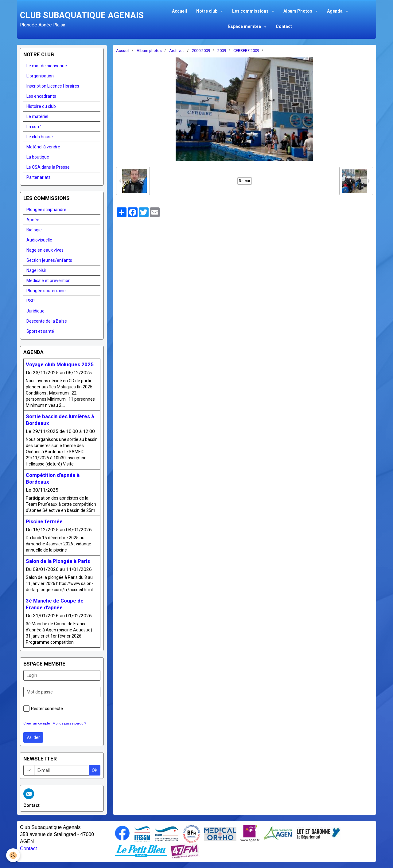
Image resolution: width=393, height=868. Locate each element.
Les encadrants (41, 96)
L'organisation (40, 76)
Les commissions (251, 11)
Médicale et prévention (49, 281)
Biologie (34, 230)
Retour (245, 181)
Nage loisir (36, 270)
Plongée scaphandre (46, 210)
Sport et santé (40, 331)
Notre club (207, 11)
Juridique (35, 311)
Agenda (335, 11)
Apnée (33, 220)
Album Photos (298, 11)
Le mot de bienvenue (47, 66)
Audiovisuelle (39, 240)
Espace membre (245, 26)
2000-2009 (201, 51)
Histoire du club (41, 106)
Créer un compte (37, 723)
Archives (177, 51)
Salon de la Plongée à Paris (58, 561)
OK (95, 770)
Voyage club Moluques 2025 (60, 364)
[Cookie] (13, 855)
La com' (34, 127)
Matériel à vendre (43, 147)
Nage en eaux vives (45, 250)
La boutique (38, 157)
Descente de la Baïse (47, 321)
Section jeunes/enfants (49, 260)
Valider (33, 737)
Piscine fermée (44, 521)
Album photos (149, 51)
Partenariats (39, 177)
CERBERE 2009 (246, 51)
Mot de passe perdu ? (69, 723)
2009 (222, 51)
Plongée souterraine (46, 291)
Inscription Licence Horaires (53, 86)
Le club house (40, 137)
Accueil (179, 11)
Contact (284, 26)
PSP (31, 301)
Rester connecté (43, 709)
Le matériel (37, 116)
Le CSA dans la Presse (48, 167)
